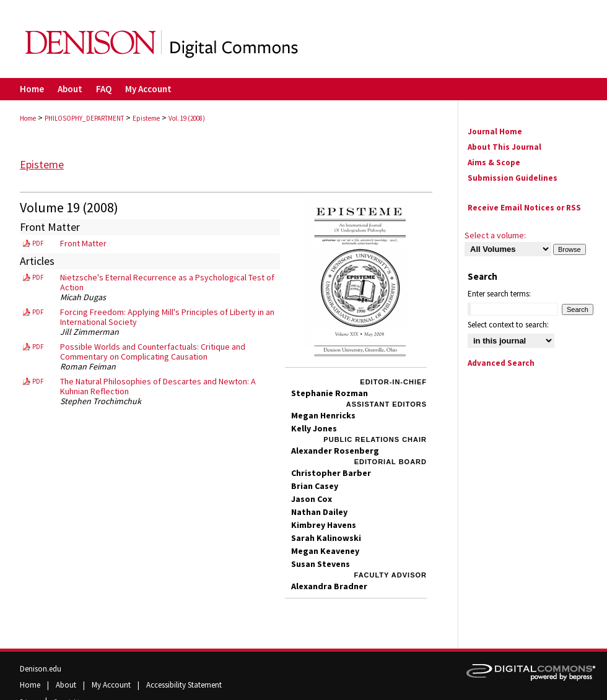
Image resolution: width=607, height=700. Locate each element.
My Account (112, 685)
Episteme (146, 118)
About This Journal (504, 147)
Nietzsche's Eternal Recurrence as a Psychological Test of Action (167, 282)
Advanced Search (501, 363)
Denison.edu (41, 669)
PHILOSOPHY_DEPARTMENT (84, 118)
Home (28, 118)
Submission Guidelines (513, 178)
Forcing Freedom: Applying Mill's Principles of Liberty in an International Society (167, 317)
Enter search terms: (499, 294)
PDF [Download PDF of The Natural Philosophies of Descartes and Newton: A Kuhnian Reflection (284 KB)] (38, 381)
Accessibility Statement (184, 685)
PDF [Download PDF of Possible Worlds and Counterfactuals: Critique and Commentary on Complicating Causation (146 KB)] (38, 347)
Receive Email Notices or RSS (524, 208)
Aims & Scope (494, 162)
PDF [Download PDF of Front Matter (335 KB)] (38, 243)
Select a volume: (495, 235)
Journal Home (495, 132)
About (67, 685)
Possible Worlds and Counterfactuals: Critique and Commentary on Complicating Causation (153, 352)
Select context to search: (508, 325)
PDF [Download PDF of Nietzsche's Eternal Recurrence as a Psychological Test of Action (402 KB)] (38, 277)
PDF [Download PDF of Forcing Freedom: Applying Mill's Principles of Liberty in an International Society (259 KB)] (38, 312)
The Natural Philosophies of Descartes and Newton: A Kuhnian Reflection (158, 386)
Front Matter (83, 243)
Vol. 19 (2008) (187, 118)
